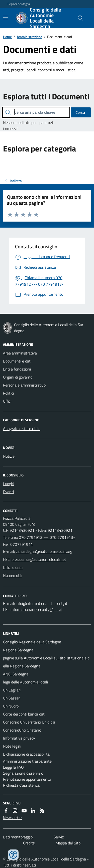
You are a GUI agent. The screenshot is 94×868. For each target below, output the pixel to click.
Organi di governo (18, 377)
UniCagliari (12, 690)
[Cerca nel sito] (78, 18)
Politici (8, 393)
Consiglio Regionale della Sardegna (32, 642)
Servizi (59, 837)
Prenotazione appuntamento (27, 779)
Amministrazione (29, 37)
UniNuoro (11, 706)
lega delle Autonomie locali (25, 682)
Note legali (12, 746)
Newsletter (12, 818)
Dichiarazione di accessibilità (26, 754)
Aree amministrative (20, 353)
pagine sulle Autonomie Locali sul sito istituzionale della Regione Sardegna (46, 662)
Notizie (9, 456)
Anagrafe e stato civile (22, 429)
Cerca (80, 112)
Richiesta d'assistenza (21, 785)
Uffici (7, 401)
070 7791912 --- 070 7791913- (47, 537)
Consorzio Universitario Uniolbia (29, 722)
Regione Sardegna (19, 4)
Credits (29, 843)
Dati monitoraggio (18, 837)
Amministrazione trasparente (27, 761)
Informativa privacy (19, 738)
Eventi (8, 492)
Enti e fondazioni (17, 369)
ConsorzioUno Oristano (22, 730)
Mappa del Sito (68, 843)
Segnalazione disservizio (23, 773)
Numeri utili (13, 575)
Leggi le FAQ (13, 767)
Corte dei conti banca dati (24, 714)
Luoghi (9, 484)
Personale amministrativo (24, 385)
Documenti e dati (17, 361)
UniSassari (12, 698)
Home (7, 37)
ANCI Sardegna (16, 674)
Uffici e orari (13, 567)
